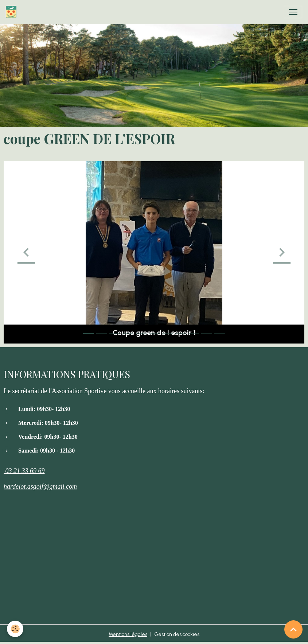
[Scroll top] (293, 629)
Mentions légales (128, 634)
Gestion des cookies (177, 634)
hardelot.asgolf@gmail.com (40, 486)
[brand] (13, 12)
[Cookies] (15, 629)
